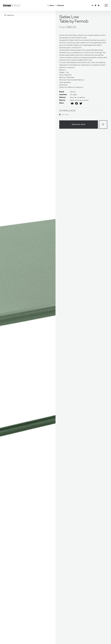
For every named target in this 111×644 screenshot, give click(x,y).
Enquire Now (79, 124)
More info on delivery (77, 97)
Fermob (73, 92)
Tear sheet (64, 115)
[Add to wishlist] (103, 125)
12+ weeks (73, 95)
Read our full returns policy (79, 100)
